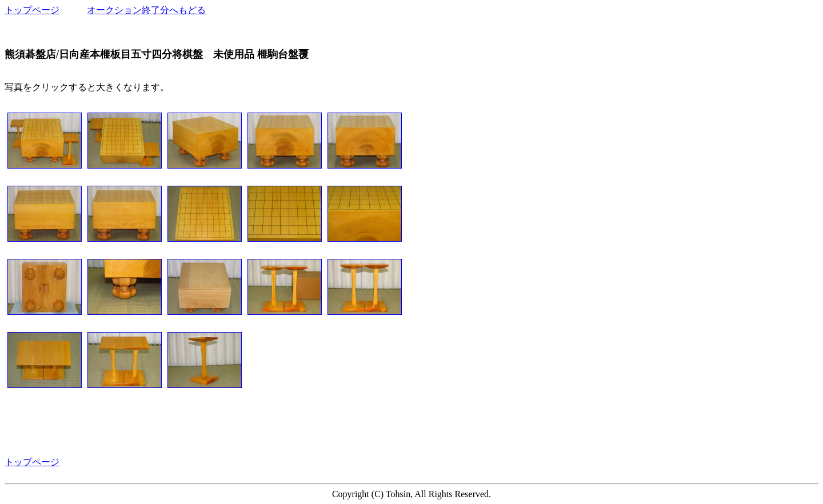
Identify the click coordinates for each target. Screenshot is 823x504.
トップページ (32, 10)
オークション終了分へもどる (146, 10)
